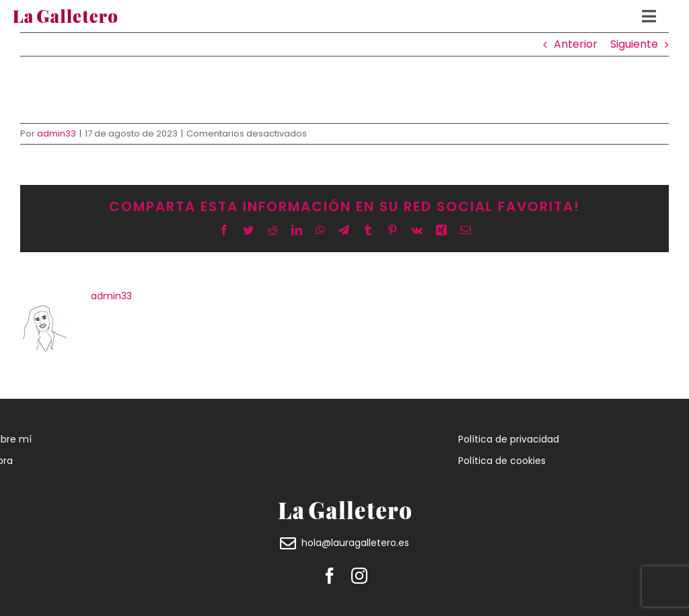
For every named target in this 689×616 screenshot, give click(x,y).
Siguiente (634, 44)
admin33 (57, 133)
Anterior (576, 44)
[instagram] (359, 576)
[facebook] (330, 576)
